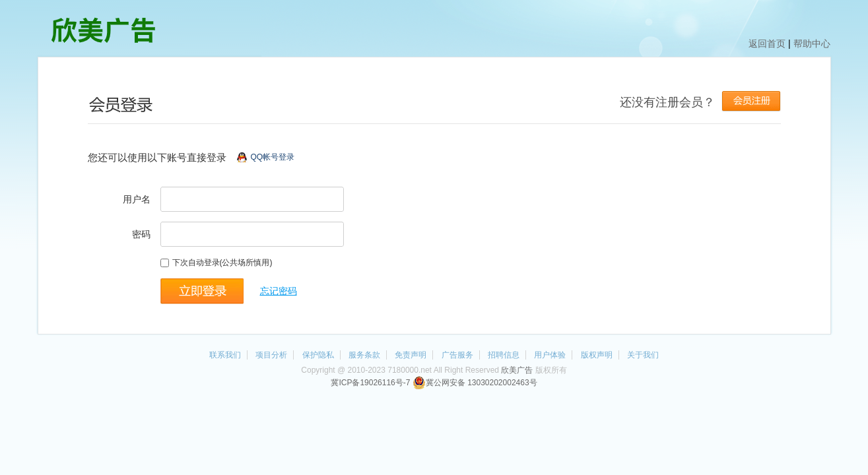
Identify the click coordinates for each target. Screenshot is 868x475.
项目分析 (271, 355)
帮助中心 (812, 44)
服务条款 (364, 355)
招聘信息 (504, 355)
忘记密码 (279, 291)
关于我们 (643, 355)
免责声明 (411, 355)
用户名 (137, 199)
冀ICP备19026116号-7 (370, 383)
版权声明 (597, 355)
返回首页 (767, 44)
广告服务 (457, 355)
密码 (141, 234)
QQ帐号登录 (273, 157)
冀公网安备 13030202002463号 (475, 383)
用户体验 (550, 355)
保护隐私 (318, 355)
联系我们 (225, 355)
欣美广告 (517, 370)
